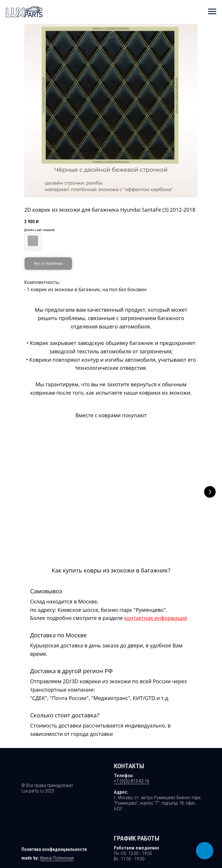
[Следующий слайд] (210, 492)
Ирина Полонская (57, 851)
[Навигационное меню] (212, 12)
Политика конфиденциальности (54, 842)
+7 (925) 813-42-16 (132, 774)
